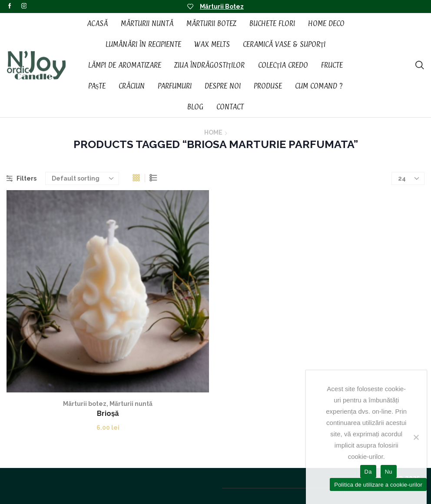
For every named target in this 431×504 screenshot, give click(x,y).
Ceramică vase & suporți (284, 44)
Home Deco (326, 23)
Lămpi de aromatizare (125, 65)
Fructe (332, 65)
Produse (268, 86)
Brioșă (108, 413)
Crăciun (132, 86)
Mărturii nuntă (131, 404)
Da (368, 472)
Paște (97, 86)
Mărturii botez (85, 404)
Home (213, 132)
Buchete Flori (272, 23)
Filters (22, 178)
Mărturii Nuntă (147, 23)
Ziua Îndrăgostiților (210, 65)
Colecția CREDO (283, 65)
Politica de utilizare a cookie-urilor (378, 485)
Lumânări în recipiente (143, 44)
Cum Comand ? (319, 86)
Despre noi (223, 86)
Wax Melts (212, 44)
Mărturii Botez (222, 7)
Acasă (97, 23)
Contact (230, 107)
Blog (195, 107)
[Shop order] (82, 178)
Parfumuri (175, 86)
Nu (389, 472)
